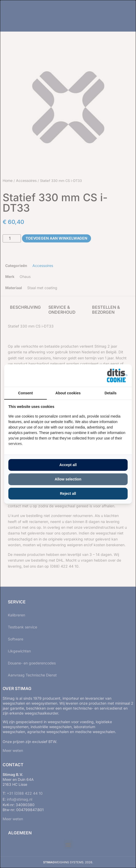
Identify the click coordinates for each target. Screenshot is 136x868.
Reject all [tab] (68, 494)
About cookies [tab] (68, 393)
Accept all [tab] (68, 465)
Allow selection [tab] (68, 479)
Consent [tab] (25, 393)
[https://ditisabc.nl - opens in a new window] (117, 376)
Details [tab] (111, 393)
